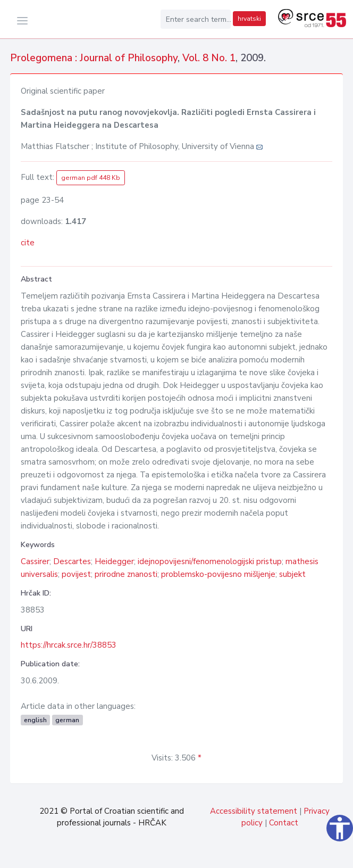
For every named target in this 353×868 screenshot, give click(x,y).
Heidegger (114, 561)
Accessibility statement (254, 811)
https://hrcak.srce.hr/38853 (69, 645)
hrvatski (249, 19)
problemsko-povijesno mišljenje (218, 574)
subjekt (292, 574)
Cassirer (35, 561)
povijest (76, 574)
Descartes (72, 561)
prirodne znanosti (126, 574)
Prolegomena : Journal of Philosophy (94, 58)
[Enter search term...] (196, 19)
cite (28, 243)
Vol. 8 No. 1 (209, 58)
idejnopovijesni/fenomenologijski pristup (210, 561)
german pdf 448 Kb (91, 178)
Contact (284, 823)
